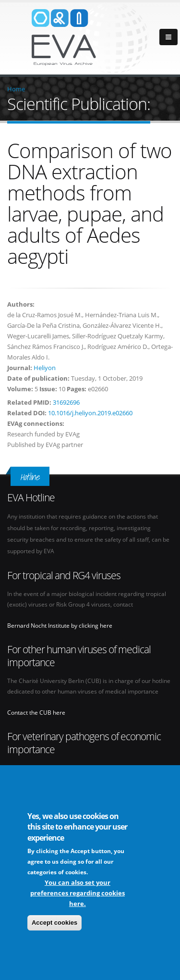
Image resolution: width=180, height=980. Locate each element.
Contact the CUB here (36, 712)
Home (16, 89)
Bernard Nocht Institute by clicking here (60, 625)
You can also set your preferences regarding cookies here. (78, 893)
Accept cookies (54, 923)
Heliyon (45, 368)
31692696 (66, 402)
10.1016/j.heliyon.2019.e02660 (90, 413)
